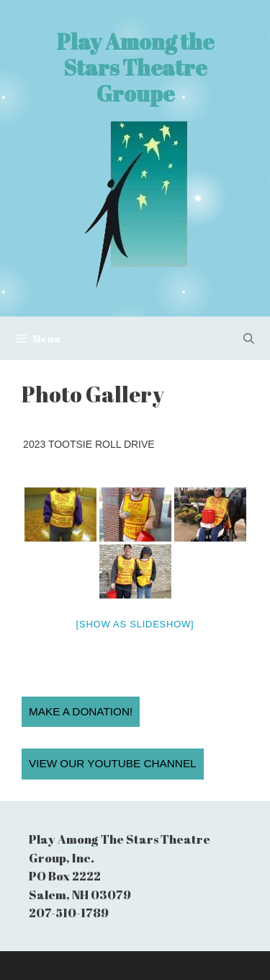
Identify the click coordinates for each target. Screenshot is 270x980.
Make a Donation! (81, 711)
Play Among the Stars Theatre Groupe (135, 67)
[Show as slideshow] (135, 624)
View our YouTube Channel (113, 763)
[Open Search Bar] (249, 338)
